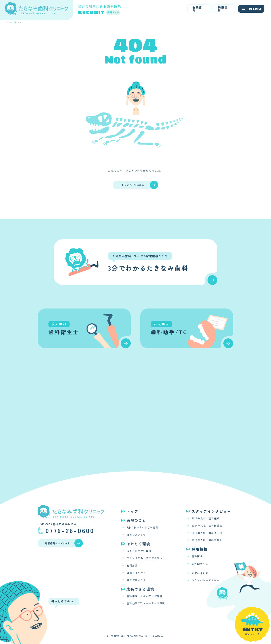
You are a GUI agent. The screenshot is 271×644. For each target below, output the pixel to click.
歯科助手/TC (200, 564)
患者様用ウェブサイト (64, 543)
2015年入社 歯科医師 (206, 518)
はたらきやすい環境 (139, 551)
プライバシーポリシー (206, 580)
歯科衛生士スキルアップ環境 (145, 596)
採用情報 (223, 9)
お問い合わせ (200, 573)
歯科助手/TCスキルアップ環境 (146, 603)
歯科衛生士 (199, 556)
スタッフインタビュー (211, 511)
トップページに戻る (140, 185)
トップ (132, 511)
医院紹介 (197, 9)
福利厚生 (132, 565)
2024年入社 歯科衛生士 (207, 525)
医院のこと (136, 520)
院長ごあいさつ (136, 535)
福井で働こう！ (136, 580)
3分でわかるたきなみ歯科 (143, 527)
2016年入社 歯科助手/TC (208, 533)
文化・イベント (136, 573)
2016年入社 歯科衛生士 (207, 540)
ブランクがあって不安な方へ (145, 558)
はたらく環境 (138, 544)
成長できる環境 (140, 589)
